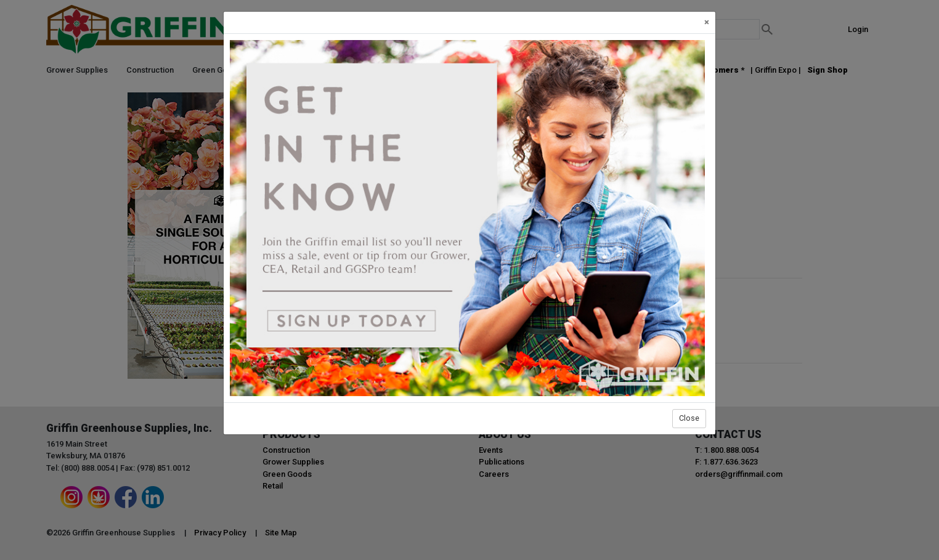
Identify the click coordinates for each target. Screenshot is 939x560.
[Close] (707, 22)
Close (689, 418)
